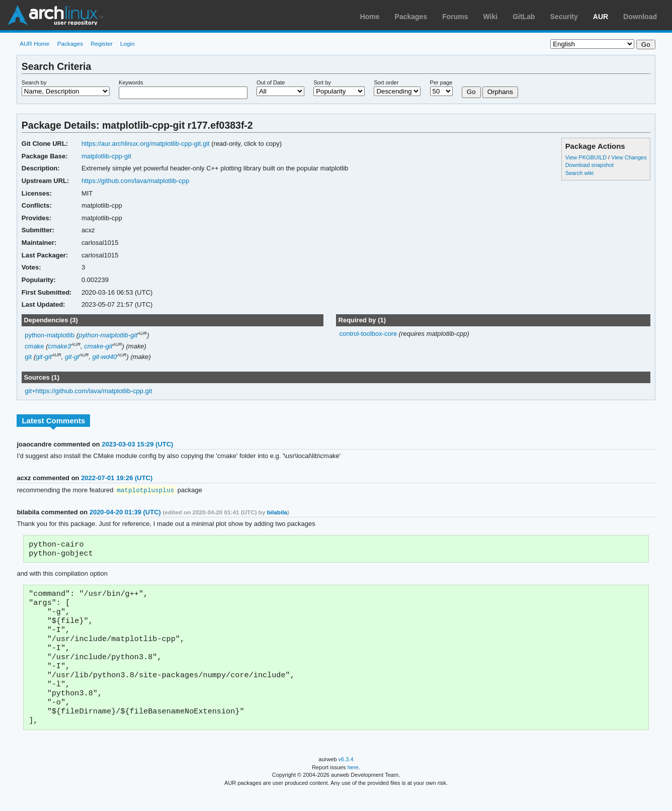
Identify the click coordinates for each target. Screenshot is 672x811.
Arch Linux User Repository (55, 15)
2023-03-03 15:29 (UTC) (137, 444)
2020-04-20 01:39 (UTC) (125, 513)
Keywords (131, 82)
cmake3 (60, 346)
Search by (34, 82)
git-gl (72, 357)
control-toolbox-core (369, 334)
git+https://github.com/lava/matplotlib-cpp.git (88, 391)
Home (370, 17)
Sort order (386, 82)
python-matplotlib (50, 335)
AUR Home (34, 43)
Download (640, 17)
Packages (411, 17)
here (353, 785)
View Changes (629, 157)
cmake (34, 346)
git (28, 357)
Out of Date (271, 82)
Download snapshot (590, 165)
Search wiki (579, 173)
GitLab (524, 17)
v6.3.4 (346, 777)
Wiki (491, 17)
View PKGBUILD (587, 157)
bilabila (277, 513)
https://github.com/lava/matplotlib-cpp (135, 181)
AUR (601, 17)
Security (564, 17)
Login (128, 43)
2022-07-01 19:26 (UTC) (117, 478)
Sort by (322, 82)
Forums (455, 17)
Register (102, 43)
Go (471, 92)
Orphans (500, 92)
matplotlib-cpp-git (106, 156)
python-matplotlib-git (108, 335)
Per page (441, 82)
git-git (44, 357)
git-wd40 (104, 357)
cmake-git (98, 346)
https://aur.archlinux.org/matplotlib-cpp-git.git (146, 144)
